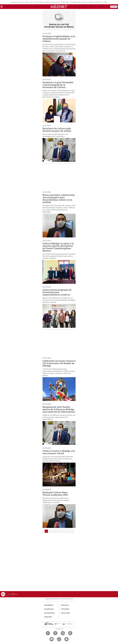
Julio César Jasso (24, 2)
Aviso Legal (66, 613)
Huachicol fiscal (55, 2)
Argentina (47, 2)
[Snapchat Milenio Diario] (66, 639)
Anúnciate (48, 617)
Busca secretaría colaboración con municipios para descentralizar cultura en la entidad (59, 199)
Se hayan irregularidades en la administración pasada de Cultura (59, 39)
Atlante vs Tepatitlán (88, 2)
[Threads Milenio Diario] (70, 633)
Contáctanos (49, 609)
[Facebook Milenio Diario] (48, 633)
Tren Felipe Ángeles (76, 2)
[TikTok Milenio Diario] (59, 639)
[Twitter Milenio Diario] (55, 633)
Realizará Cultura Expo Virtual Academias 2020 (55, 494)
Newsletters (49, 605)
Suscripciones (50, 613)
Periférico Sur (99, 2)
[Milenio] (59, 7)
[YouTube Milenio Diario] (52, 639)
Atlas (31, 2)
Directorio (65, 605)
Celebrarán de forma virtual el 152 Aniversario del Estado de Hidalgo (59, 363)
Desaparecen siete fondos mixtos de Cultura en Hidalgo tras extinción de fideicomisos (59, 409)
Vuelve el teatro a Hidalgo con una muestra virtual (59, 452)
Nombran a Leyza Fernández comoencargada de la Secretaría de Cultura (58, 85)
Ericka (105, 2)
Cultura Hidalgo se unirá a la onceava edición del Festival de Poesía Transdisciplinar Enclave (58, 247)
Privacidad (65, 609)
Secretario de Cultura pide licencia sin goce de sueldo (57, 130)
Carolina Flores (65, 2)
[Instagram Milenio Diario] (63, 633)
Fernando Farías (38, 2)
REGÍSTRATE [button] (114, 7)
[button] (2, 7)
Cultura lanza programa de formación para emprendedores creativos (57, 292)
